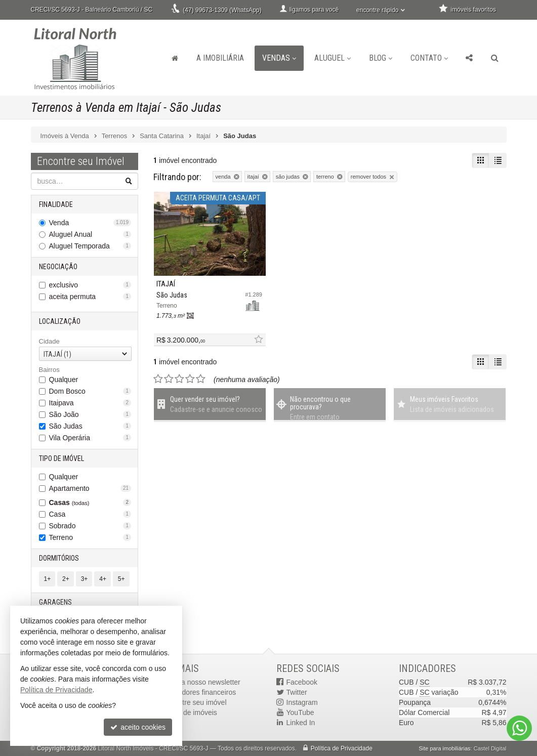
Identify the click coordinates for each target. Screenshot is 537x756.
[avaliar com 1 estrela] (158, 379)
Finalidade (56, 204)
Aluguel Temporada (90, 246)
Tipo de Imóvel (61, 458)
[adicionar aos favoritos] (258, 340)
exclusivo (90, 285)
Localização (60, 321)
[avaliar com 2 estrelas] (169, 379)
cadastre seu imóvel (195, 702)
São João (90, 414)
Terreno (90, 537)
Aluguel (333, 58)
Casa (90, 514)
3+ (85, 579)
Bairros (49, 370)
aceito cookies (138, 727)
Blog (381, 58)
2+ (66, 579)
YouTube (300, 712)
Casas (90, 502)
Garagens (55, 602)
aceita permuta (90, 297)
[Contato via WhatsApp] (519, 728)
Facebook (302, 682)
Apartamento (90, 488)
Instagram (302, 702)
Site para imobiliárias (444, 748)
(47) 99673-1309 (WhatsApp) (222, 10)
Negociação (58, 267)
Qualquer (64, 380)
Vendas (279, 58)
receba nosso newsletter (202, 682)
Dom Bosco (90, 391)
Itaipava (90, 403)
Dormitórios (59, 558)
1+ (48, 579)
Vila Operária (90, 438)
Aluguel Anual (90, 234)
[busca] (495, 58)
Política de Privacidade (342, 748)
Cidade (49, 341)
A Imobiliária (220, 58)
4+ (103, 579)
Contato (429, 58)
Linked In (301, 723)
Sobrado (90, 526)
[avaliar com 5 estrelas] (201, 379)
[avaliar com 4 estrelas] (190, 379)
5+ (121, 579)
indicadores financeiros (200, 692)
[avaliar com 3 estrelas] (179, 379)
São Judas (90, 426)
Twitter (297, 692)
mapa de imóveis (190, 712)
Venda (90, 223)
